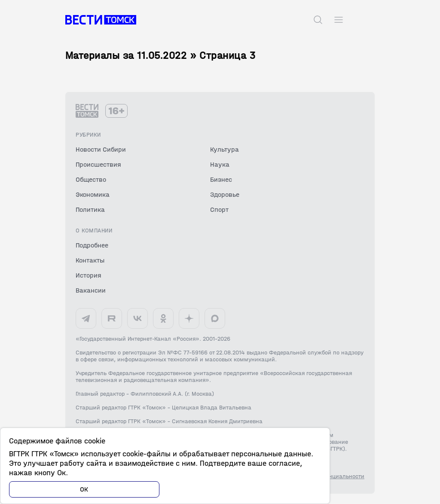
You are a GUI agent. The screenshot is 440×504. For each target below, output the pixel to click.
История (89, 275)
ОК (84, 489)
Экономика (93, 194)
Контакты (90, 260)
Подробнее (92, 245)
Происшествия (98, 164)
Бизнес (221, 179)
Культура (225, 149)
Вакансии (91, 290)
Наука (220, 164)
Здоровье (225, 194)
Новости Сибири (101, 149)
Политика (90, 209)
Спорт (219, 209)
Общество (91, 179)
